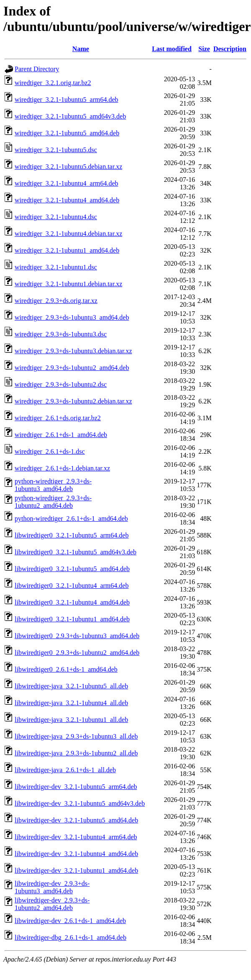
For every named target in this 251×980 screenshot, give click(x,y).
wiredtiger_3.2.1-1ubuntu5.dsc (56, 150)
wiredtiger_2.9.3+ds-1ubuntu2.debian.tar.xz (73, 401)
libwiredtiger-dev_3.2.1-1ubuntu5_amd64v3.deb (80, 803)
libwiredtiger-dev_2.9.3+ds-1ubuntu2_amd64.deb (52, 904)
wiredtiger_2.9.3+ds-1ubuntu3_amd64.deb (72, 317)
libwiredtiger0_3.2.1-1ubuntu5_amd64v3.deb (76, 552)
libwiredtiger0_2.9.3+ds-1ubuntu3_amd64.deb (77, 636)
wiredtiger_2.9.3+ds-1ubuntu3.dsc (61, 334)
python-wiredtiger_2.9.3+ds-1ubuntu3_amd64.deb (53, 485)
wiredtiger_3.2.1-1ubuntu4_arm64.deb (67, 183)
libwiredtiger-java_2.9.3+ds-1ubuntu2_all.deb (76, 753)
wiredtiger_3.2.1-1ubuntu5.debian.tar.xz (68, 167)
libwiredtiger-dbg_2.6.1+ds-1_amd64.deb (70, 937)
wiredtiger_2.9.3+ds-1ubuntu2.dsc (61, 384)
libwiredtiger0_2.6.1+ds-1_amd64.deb (66, 669)
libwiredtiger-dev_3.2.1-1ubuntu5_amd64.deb (76, 820)
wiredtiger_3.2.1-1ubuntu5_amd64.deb (67, 133)
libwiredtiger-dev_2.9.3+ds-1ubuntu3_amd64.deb (52, 887)
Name (81, 49)
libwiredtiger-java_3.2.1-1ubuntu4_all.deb (71, 703)
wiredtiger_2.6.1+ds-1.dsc (50, 451)
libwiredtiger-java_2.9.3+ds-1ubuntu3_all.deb (76, 736)
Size (204, 49)
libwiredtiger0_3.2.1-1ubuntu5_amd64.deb (72, 569)
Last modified (172, 49)
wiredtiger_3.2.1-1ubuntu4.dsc (56, 217)
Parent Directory (37, 69)
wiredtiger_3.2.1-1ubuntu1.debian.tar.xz (68, 284)
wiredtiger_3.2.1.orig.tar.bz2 (53, 83)
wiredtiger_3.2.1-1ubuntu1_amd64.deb (67, 250)
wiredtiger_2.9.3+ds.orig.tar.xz (56, 301)
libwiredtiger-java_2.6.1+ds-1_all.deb (65, 770)
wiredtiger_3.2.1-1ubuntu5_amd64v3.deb (70, 116)
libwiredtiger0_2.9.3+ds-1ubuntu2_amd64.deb (77, 653)
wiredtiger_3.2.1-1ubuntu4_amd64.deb (67, 200)
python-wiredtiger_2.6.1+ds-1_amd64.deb (71, 518)
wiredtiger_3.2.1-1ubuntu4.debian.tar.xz (68, 234)
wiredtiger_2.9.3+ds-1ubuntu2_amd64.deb (72, 368)
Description (230, 49)
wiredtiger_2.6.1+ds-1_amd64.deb (61, 435)
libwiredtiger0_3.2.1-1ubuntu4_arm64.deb (72, 586)
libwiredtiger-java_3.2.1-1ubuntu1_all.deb (71, 720)
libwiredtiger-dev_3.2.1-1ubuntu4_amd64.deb (76, 854)
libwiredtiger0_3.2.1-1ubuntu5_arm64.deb (72, 535)
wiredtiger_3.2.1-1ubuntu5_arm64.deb (67, 100)
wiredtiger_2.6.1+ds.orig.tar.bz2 (58, 418)
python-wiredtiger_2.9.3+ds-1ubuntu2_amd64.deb (53, 502)
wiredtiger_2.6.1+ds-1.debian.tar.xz (62, 468)
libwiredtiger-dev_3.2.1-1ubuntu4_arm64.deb (76, 837)
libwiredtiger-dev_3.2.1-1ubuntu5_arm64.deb (76, 787)
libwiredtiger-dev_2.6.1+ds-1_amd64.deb (70, 921)
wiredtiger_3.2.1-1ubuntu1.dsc (56, 267)
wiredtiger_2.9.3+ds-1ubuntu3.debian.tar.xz (73, 351)
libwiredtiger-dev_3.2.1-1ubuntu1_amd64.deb (76, 870)
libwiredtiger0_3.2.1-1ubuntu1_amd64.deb (72, 619)
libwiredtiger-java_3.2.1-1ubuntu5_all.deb (71, 686)
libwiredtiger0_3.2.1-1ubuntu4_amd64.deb (72, 602)
